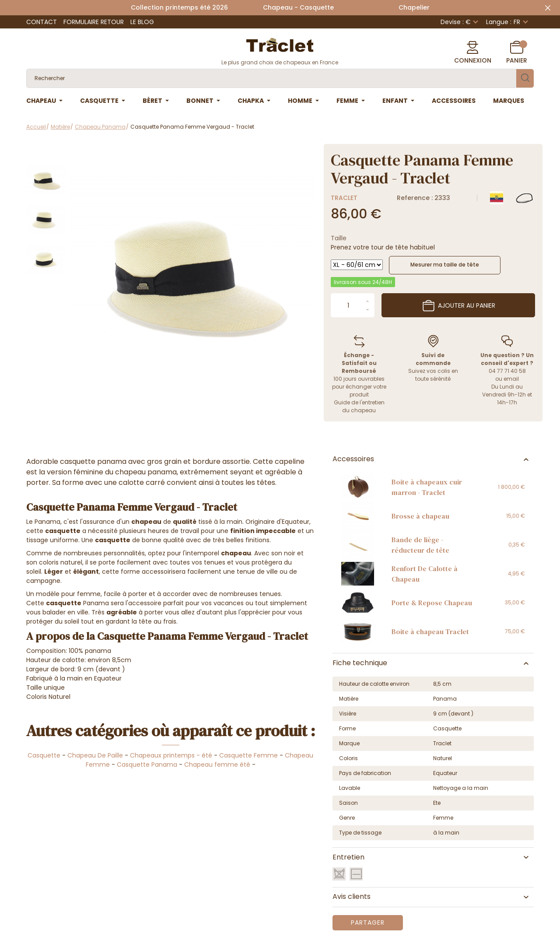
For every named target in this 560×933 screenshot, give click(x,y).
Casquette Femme (248, 755)
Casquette (44, 755)
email (511, 379)
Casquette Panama (147, 765)
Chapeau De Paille (95, 755)
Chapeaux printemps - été (171, 755)
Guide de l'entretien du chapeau (359, 406)
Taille (339, 238)
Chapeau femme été (217, 765)
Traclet (344, 198)
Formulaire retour (94, 22)
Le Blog (142, 22)
